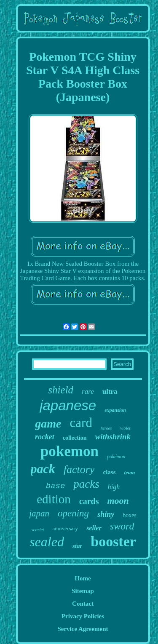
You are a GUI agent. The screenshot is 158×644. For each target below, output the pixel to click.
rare (88, 391)
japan (39, 513)
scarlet (38, 529)
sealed (47, 542)
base (56, 486)
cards (89, 501)
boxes (130, 515)
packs (86, 484)
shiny (106, 514)
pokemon (70, 451)
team (129, 472)
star (77, 546)
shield (61, 390)
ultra (110, 391)
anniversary (65, 528)
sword (122, 526)
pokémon (116, 457)
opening (73, 513)
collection (75, 438)
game (48, 424)
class (109, 472)
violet (125, 428)
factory (79, 469)
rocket (45, 437)
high (114, 487)
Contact (83, 604)
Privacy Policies (83, 616)
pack (43, 469)
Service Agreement (83, 629)
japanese (68, 405)
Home (83, 578)
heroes (106, 428)
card (81, 423)
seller (94, 528)
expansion (115, 410)
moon (118, 501)
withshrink (113, 437)
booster (113, 541)
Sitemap (83, 591)
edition (54, 499)
